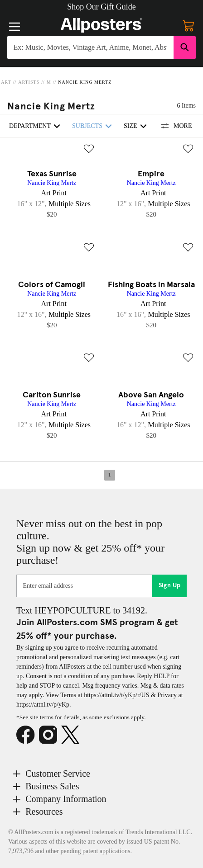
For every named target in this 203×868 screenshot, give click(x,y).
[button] (101, 7)
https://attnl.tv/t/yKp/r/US (116, 695)
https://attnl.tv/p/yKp (43, 705)
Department (36, 126)
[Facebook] (28, 735)
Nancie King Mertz (85, 82)
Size (137, 126)
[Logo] (101, 25)
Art (6, 82)
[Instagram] (50, 735)
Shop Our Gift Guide (101, 7)
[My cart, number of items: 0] (188, 25)
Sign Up (170, 585)
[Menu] (14, 27)
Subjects (93, 126)
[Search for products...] (90, 47)
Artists (29, 82)
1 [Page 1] (110, 475)
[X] (72, 735)
